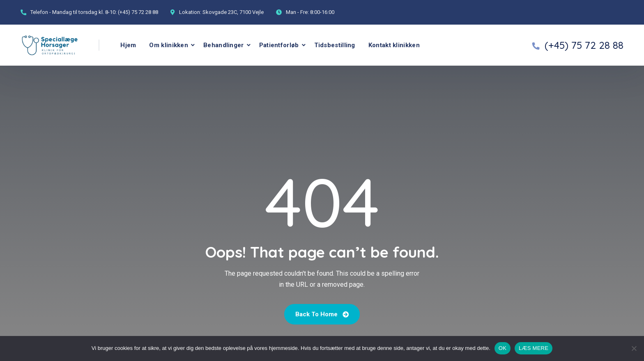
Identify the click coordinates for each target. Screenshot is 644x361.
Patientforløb (279, 45)
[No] (634, 348)
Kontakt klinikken (394, 45)
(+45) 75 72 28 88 (138, 12)
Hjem (128, 45)
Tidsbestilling (335, 45)
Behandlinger (224, 45)
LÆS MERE (534, 348)
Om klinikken (169, 45)
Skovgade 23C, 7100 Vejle (233, 12)
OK (503, 348)
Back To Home (322, 314)
